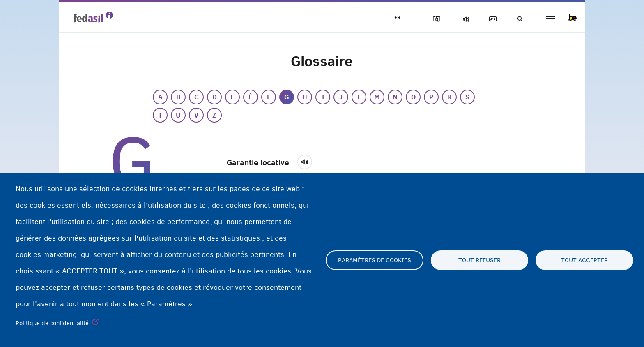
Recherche (519, 19)
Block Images (433, 19)
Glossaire (491, 19)
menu (551, 17)
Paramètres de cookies (375, 260)
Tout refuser (480, 260)
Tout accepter (584, 260)
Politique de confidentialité (52, 323)
